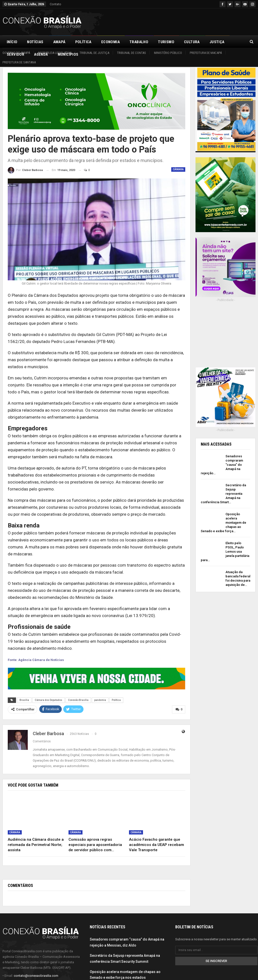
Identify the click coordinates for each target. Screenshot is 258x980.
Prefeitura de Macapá (206, 53)
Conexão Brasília (78, 700)
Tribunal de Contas (131, 53)
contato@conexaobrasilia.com (36, 975)
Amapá (59, 42)
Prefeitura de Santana (19, 62)
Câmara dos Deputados (48, 700)
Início (12, 42)
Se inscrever (216, 961)
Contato (55, 4)
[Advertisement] (197, 21)
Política (83, 42)
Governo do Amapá (16, 53)
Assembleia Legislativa (55, 53)
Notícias (35, 42)
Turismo (166, 42)
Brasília (24, 700)
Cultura (192, 42)
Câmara (178, 169)
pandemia (100, 700)
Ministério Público (168, 53)
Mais (214, 42)
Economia (110, 42)
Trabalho (139, 42)
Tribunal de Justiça (94, 53)
